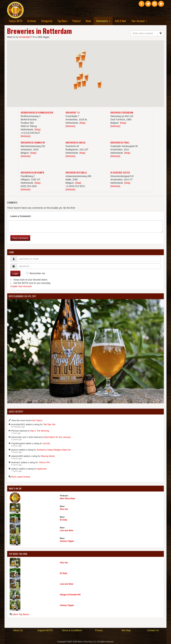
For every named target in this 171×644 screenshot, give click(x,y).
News (89, 21)
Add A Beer (121, 21)
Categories (47, 21)
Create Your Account (21, 286)
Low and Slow (67, 530)
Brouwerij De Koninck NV (33, 142)
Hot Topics (37, 420)
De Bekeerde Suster (120, 172)
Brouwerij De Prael (120, 142)
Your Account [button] (139, 21)
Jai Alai (46, 443)
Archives (32, 21)
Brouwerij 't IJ (73, 112)
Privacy (99, 630)
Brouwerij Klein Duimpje (32, 172)
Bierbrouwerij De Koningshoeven (37, 112)
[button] (87, 77)
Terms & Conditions (72, 630)
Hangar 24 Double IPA (70, 595)
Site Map (126, 630)
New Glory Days (68, 498)
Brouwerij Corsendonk (122, 112)
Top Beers (62, 21)
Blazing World (48, 456)
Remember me (37, 273)
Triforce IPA (44, 462)
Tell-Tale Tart (49, 424)
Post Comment (20, 238)
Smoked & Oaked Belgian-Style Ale (54, 450)
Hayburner (42, 469)
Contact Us (153, 630)
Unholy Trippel (67, 541)
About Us (18, 630)
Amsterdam (25, 37)
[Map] (37, 129)
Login (15, 273)
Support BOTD (45, 630)
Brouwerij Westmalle (76, 172)
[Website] (26, 136)
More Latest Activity (21, 477)
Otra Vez (64, 509)
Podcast (77, 21)
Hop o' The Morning (39, 431)
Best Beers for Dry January (58, 437)
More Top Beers (21, 614)
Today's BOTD (16, 21)
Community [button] (103, 21)
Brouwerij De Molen (75, 142)
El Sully (64, 520)
